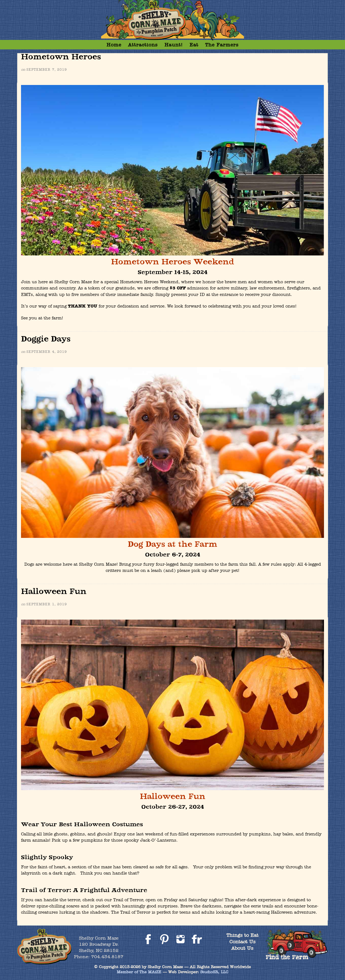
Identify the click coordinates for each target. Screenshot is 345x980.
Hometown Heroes (61, 57)
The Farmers (222, 45)
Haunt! (174, 45)
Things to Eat (242, 935)
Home (114, 45)
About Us (242, 948)
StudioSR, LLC (214, 972)
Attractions (143, 45)
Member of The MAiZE (139, 972)
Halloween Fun (54, 592)
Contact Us (242, 942)
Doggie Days (46, 339)
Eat (194, 45)
